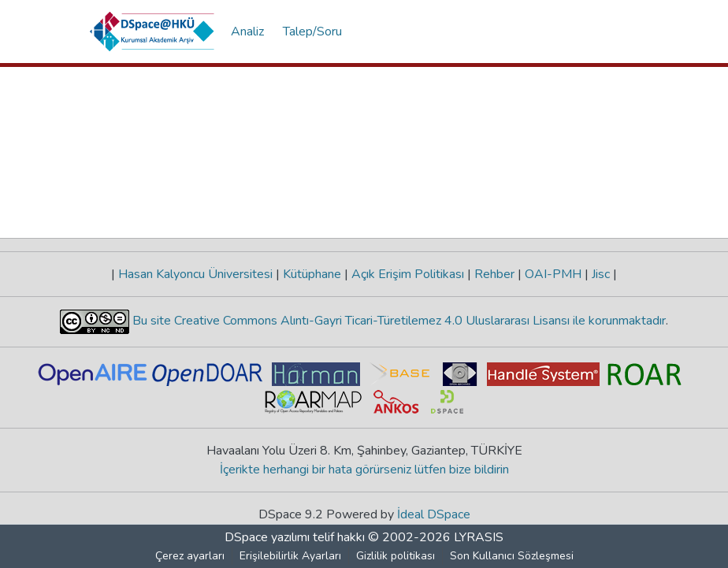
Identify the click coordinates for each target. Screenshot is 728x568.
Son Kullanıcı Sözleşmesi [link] (512, 556)
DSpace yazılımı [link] (267, 537)
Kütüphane (312, 274)
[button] (152, 32)
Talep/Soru (312, 32)
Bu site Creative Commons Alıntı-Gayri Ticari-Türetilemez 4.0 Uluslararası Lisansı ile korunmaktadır (397, 321)
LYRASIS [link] (479, 537)
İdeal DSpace (434, 514)
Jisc (601, 274)
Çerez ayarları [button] (190, 556)
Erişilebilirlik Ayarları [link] (290, 556)
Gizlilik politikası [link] (396, 556)
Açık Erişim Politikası (408, 274)
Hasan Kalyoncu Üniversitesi (195, 274)
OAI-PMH (553, 274)
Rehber (494, 274)
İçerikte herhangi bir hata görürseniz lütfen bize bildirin (364, 470)
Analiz (247, 32)
